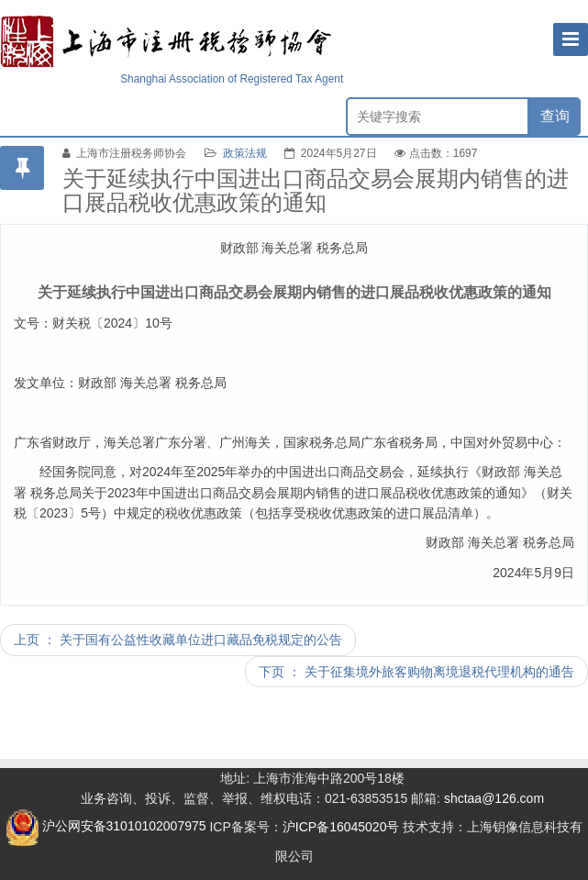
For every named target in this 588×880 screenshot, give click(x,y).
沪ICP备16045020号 (341, 826)
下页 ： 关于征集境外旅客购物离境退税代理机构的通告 (416, 672)
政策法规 (245, 153)
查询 (555, 116)
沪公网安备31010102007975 (106, 826)
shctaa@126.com (494, 798)
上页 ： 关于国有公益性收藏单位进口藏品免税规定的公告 (178, 640)
